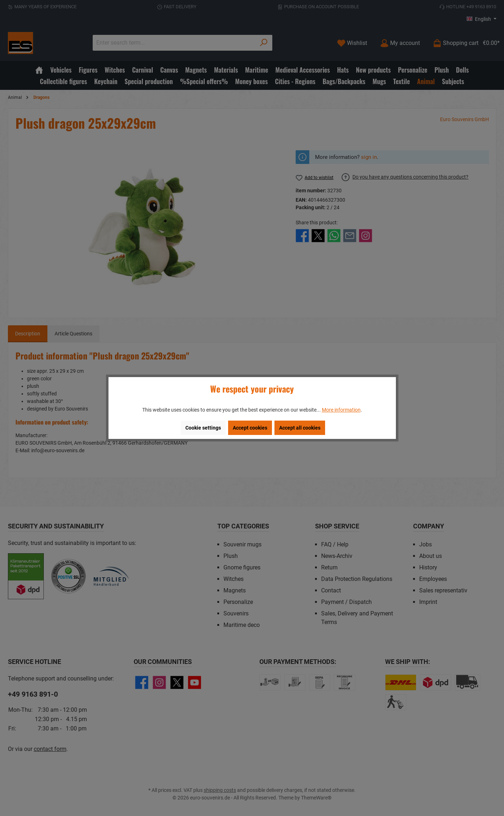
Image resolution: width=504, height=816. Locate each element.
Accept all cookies (300, 428)
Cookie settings (203, 428)
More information (341, 410)
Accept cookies (250, 428)
